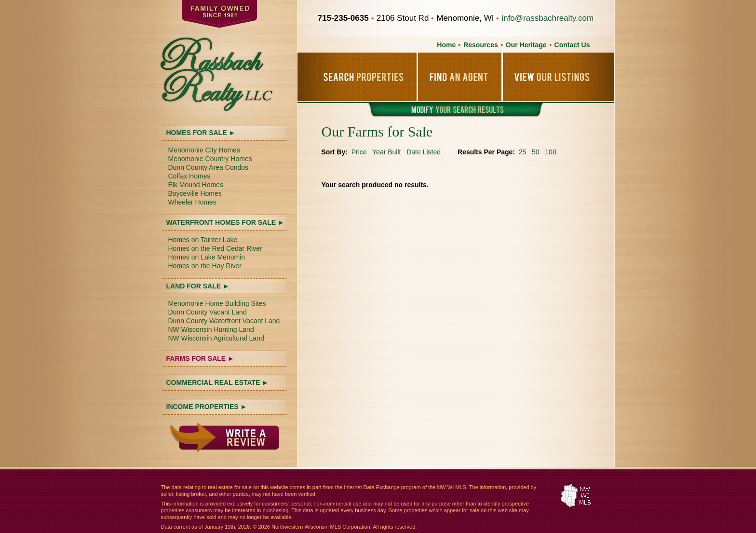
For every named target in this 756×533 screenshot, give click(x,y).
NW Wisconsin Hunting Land (211, 329)
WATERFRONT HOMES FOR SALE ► (225, 222)
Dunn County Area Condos (209, 167)
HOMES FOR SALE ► (201, 133)
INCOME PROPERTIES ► (207, 407)
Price (359, 152)
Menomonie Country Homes (210, 159)
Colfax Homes (189, 176)
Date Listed (424, 152)
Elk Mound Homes (196, 185)
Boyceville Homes (195, 193)
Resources (481, 45)
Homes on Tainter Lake (203, 240)
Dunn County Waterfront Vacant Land (224, 321)
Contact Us (572, 45)
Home (446, 45)
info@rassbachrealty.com (547, 18)
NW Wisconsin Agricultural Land (216, 338)
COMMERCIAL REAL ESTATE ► (218, 383)
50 (536, 152)
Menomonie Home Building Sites (217, 303)
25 (523, 152)
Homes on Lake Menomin (207, 257)
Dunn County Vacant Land (208, 312)
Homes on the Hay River (205, 266)
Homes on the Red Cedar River (215, 248)
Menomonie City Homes (204, 150)
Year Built (386, 152)
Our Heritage (526, 45)
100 (550, 152)
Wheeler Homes (192, 202)
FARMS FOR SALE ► (200, 358)
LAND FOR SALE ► (198, 286)
